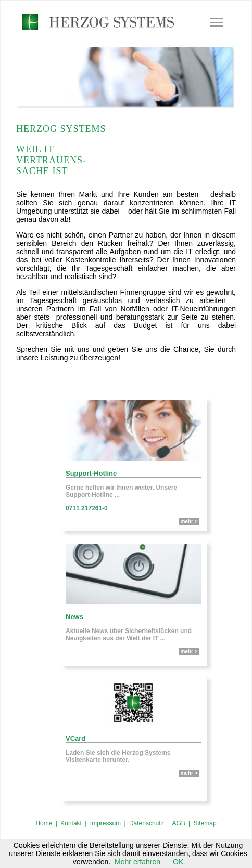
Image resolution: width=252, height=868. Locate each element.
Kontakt (71, 823)
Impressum (105, 823)
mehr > (189, 522)
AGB (178, 823)
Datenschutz (147, 823)
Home (44, 823)
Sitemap (205, 823)
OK (178, 862)
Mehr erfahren (137, 862)
